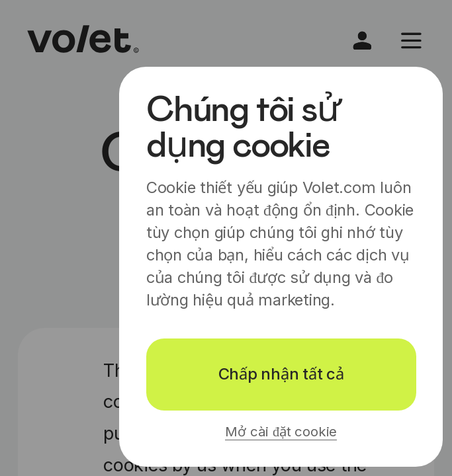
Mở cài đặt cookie (281, 432)
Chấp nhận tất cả (281, 374)
